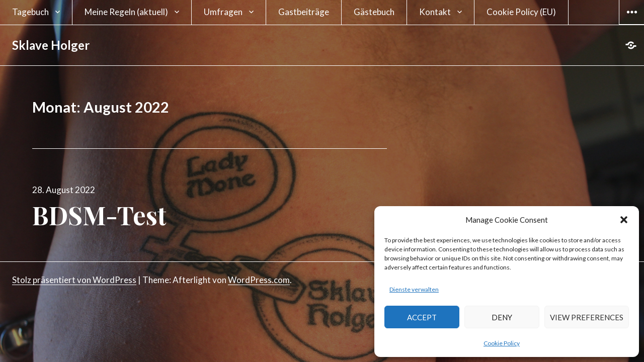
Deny (502, 317)
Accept (422, 317)
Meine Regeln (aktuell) (126, 12)
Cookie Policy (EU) (521, 12)
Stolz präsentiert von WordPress (74, 280)
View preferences (587, 317)
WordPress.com (259, 280)
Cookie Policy (502, 343)
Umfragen (223, 12)
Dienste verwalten (414, 289)
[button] (624, 220)
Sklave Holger (51, 45)
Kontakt (435, 12)
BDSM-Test (99, 215)
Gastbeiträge (304, 12)
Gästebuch (374, 12)
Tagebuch (30, 12)
